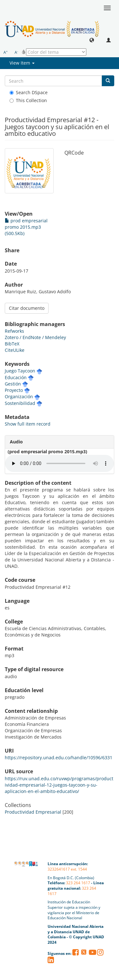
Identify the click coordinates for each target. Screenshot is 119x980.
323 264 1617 (78, 883)
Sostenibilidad (20, 403)
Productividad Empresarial (33, 812)
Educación (16, 377)
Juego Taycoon (20, 371)
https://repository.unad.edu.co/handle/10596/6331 (59, 758)
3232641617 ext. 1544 (67, 869)
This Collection (28, 100)
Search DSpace (29, 92)
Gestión (13, 384)
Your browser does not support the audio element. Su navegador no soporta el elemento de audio (60, 463)
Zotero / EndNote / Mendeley (35, 337)
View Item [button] (22, 63)
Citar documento (27, 308)
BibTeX (12, 344)
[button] (92, 40)
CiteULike (15, 350)
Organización (19, 396)
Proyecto (14, 390)
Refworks (14, 331)
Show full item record (28, 424)
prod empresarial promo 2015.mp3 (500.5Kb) (26, 227)
